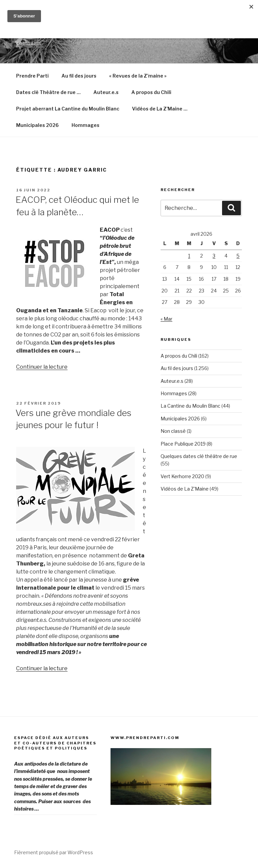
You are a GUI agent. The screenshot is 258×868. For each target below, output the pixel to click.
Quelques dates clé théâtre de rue (199, 456)
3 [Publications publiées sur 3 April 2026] (214, 256)
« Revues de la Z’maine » (138, 76)
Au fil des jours (79, 76)
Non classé (173, 431)
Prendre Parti (32, 76)
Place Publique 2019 (183, 444)
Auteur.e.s (106, 92)
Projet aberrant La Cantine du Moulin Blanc (68, 109)
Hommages (85, 125)
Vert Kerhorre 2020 (182, 476)
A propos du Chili (151, 92)
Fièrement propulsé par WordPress (54, 852)
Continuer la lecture (42, 367)
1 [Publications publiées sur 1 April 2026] (189, 256)
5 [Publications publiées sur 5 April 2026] (238, 256)
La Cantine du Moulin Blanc (190, 406)
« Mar (166, 319)
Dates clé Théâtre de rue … (48, 92)
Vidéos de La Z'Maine (185, 489)
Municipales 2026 (37, 125)
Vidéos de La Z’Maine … (160, 109)
